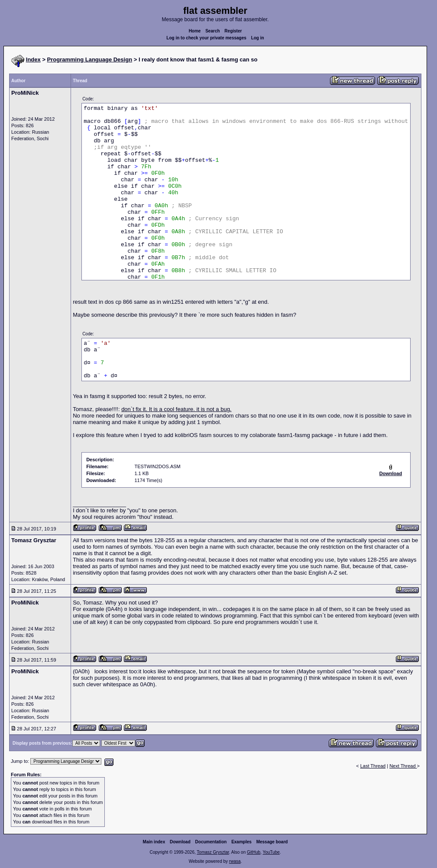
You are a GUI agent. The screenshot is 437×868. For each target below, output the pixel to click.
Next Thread (403, 766)
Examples (241, 842)
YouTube (271, 852)
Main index (154, 842)
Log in (258, 38)
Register (233, 31)
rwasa (235, 861)
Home (195, 31)
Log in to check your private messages (206, 38)
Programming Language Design (90, 59)
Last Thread (373, 766)
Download (180, 842)
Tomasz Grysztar (213, 852)
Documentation (211, 842)
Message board (272, 842)
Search (212, 31)
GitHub (254, 852)
